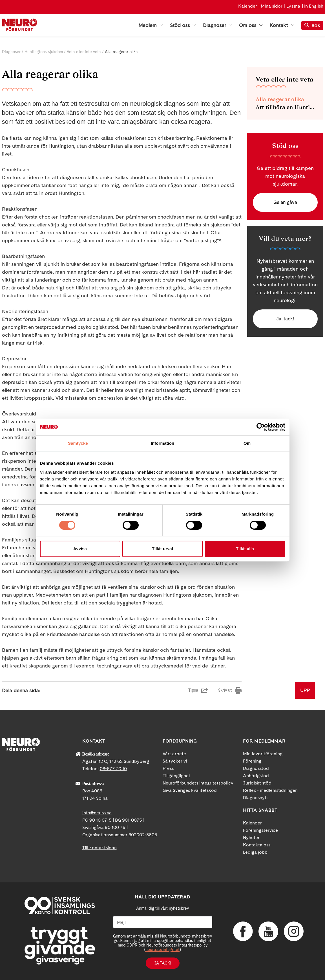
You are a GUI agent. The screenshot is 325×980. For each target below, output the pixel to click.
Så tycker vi (175, 761)
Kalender (248, 6)
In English (314, 6)
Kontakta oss (257, 845)
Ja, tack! (285, 320)
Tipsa (193, 690)
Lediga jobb (255, 852)
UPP (305, 690)
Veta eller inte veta (84, 52)
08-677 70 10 (113, 769)
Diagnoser (218, 25)
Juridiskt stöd (257, 783)
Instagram (294, 931)
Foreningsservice (260, 830)
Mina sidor (272, 6)
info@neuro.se (97, 813)
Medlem (151, 25)
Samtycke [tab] (78, 443)
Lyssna (293, 6)
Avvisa (80, 549)
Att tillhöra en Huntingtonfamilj (285, 107)
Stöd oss (183, 25)
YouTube (268, 931)
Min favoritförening (263, 754)
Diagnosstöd (256, 768)
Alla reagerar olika (280, 99)
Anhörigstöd (256, 776)
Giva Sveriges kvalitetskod (190, 790)
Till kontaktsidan (100, 848)
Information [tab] (163, 443)
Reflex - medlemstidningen (270, 790)
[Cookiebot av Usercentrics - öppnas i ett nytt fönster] (261, 427)
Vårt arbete (174, 754)
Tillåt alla (245, 549)
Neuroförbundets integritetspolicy (198, 783)
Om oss (251, 25)
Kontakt (282, 25)
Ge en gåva (285, 203)
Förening (252, 761)
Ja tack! (163, 963)
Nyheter (251, 838)
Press (168, 768)
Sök (312, 25)
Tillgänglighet (176, 776)
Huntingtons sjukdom (44, 52)
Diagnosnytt (256, 798)
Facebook (243, 931)
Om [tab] (247, 443)
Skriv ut (225, 690)
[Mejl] (163, 922)
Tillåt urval (162, 549)
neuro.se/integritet (162, 950)
